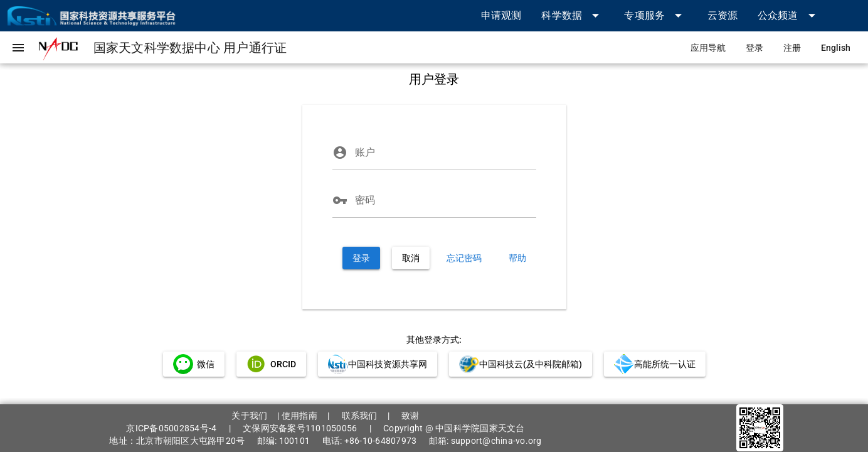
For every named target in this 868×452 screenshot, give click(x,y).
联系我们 (360, 416)
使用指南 (299, 416)
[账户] (446, 153)
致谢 (410, 416)
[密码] (446, 200)
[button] (573, 15)
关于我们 (249, 416)
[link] (501, 15)
